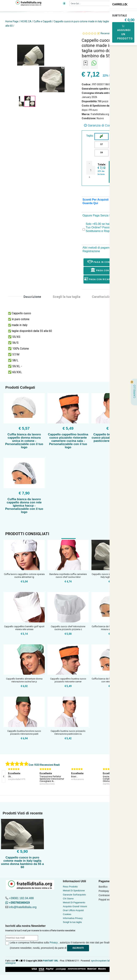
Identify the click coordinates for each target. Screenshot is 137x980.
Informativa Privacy (73, 918)
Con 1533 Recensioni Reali (44, 765)
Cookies (67, 914)
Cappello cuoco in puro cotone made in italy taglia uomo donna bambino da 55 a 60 (22, 862)
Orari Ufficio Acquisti (73, 910)
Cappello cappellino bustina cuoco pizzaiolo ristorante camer (68, 680)
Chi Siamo (68, 899)
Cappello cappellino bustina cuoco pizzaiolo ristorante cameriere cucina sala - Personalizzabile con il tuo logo (68, 441)
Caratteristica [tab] (102, 297)
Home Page (12, 21)
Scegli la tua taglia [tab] (66, 297)
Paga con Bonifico (106, 270)
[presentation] (4, 776)
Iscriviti (78, 948)
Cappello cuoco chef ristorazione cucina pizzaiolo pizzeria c (68, 628)
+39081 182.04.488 (21, 898)
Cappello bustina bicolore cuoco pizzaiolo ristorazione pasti (24, 732)
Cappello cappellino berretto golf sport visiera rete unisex (24, 628)
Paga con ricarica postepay (106, 279)
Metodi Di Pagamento (74, 902)
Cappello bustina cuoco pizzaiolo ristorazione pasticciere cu (68, 732)
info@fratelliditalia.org (23, 907)
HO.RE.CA (26, 21)
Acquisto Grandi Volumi (75, 906)
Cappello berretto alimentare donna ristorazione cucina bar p (24, 680)
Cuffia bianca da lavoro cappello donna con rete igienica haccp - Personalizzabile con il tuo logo (24, 506)
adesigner (11, 963)
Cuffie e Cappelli (43, 21)
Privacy (54, 943)
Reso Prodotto (70, 887)
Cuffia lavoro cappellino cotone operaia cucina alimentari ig (24, 576)
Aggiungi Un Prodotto (125, 32)
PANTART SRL (51, 961)
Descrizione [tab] (32, 297)
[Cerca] (97, 3)
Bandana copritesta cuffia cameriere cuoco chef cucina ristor (68, 576)
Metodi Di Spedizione (74, 891)
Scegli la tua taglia (72, 922)
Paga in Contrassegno (106, 261)
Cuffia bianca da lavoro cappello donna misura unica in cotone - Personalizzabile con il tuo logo (24, 441)
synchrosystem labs (101, 961)
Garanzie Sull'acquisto (74, 895)
